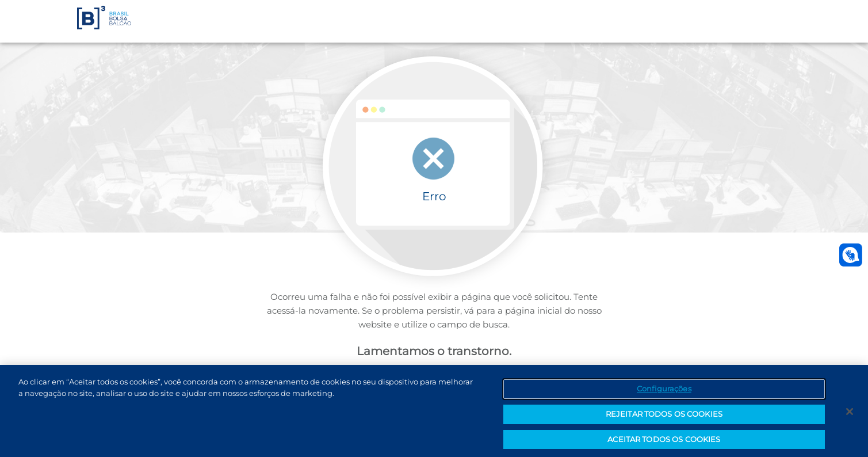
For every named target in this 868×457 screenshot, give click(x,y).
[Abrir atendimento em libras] (851, 255)
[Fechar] (850, 414)
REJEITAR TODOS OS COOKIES (664, 416)
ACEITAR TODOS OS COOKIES (664, 441)
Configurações (664, 391)
